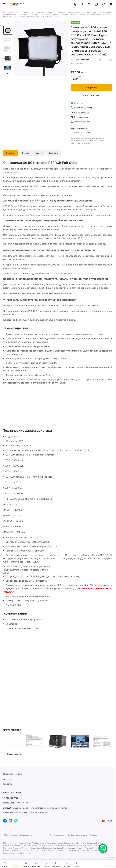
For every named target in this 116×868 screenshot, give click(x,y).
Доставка (54, 153)
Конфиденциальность (77, 835)
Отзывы (26, 153)
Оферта (94, 835)
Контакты (8, 784)
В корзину (91, 88)
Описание (11, 153)
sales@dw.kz (9, 802)
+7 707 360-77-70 (11, 798)
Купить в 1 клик (91, 95)
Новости (7, 779)
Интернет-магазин (13, 774)
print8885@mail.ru (12, 808)
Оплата (39, 153)
